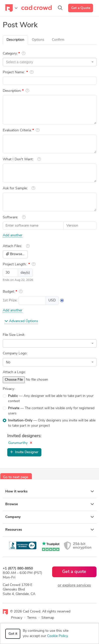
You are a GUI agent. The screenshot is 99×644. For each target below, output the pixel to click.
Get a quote (74, 572)
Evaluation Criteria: (17, 130)
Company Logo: (15, 354)
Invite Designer (24, 452)
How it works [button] (50, 491)
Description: (12, 91)
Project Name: (14, 72)
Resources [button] (50, 530)
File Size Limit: (14, 335)
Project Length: (15, 264)
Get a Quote (81, 8)
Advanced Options (21, 321)
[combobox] (50, 62)
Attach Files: (12, 246)
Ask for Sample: (15, 188)
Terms (32, 618)
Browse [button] (50, 504)
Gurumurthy (18, 443)
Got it (13, 634)
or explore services (74, 585)
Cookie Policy (57, 636)
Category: (10, 54)
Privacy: (9, 389)
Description (15, 40)
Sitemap (48, 618)
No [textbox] (8, 362)
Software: (10, 217)
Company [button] (50, 517)
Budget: (9, 292)
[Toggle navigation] (11, 8)
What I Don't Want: (18, 159)
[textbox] (48, 62)
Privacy (17, 618)
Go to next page (16, 477)
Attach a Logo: (14, 372)
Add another (13, 235)
